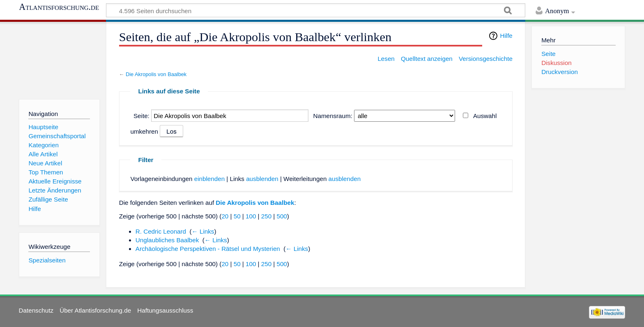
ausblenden (262, 179)
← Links (203, 231)
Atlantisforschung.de (59, 7)
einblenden (209, 179)
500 (282, 216)
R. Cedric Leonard (161, 231)
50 (237, 216)
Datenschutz (36, 310)
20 (225, 216)
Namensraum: (333, 116)
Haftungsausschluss (165, 310)
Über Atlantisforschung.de (95, 310)
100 (251, 216)
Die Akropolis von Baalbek (156, 74)
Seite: (141, 116)
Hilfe (506, 36)
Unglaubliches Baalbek (167, 240)
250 (266, 216)
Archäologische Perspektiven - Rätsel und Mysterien (208, 249)
